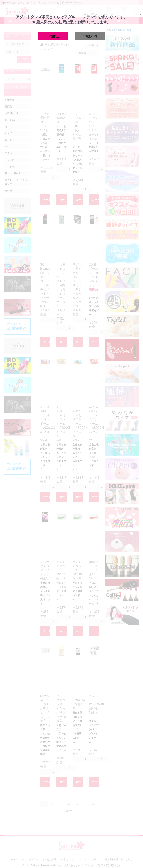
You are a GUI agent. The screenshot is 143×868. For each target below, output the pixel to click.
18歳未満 (90, 36)
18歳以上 (53, 36)
